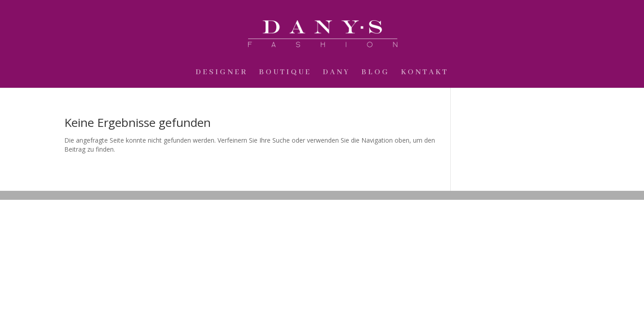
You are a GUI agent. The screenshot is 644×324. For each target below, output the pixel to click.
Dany (336, 73)
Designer (222, 73)
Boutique (285, 73)
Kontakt (425, 73)
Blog (375, 73)
